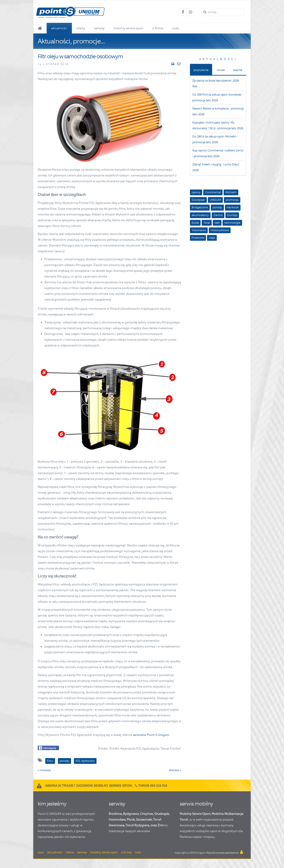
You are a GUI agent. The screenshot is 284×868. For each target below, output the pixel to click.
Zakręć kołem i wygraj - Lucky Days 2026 (216, 167)
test (217, 223)
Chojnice (146, 814)
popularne (201, 70)
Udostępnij (47, 748)
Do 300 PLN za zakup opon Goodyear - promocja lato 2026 (218, 97)
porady (217, 207)
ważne (238, 70)
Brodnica (115, 814)
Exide (195, 223)
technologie (232, 223)
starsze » (175, 770)
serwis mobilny (196, 804)
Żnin (161, 825)
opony (196, 192)
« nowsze (44, 770)
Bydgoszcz (131, 814)
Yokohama (199, 230)
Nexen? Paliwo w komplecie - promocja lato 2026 (218, 111)
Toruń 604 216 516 (153, 786)
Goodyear (198, 200)
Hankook (233, 207)
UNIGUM (215, 200)
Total (207, 223)
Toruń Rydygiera (137, 825)
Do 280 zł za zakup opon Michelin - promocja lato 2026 (215, 139)
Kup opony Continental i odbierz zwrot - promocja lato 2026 (218, 153)
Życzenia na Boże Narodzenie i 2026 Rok (216, 83)
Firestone (198, 238)
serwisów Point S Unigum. (151, 735)
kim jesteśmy (52, 804)
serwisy (117, 804)
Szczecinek (144, 819)
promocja (232, 200)
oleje (212, 238)
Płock (131, 819)
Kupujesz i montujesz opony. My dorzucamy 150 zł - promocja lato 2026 (218, 125)
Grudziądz (162, 814)
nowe (221, 70)
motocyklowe (220, 230)
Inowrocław (117, 819)
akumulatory (200, 215)
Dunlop (232, 215)
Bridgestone (200, 207)
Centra (218, 215)
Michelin (231, 192)
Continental (213, 192)
